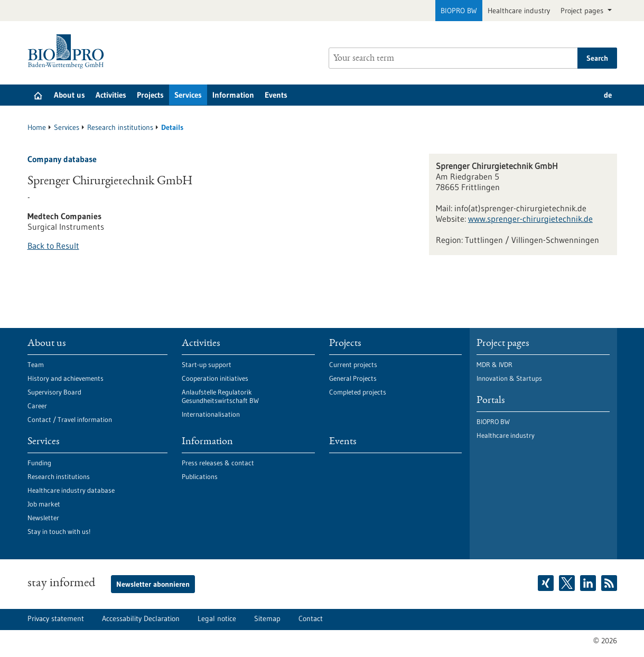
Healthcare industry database (71, 490)
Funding (39, 463)
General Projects (353, 378)
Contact (311, 618)
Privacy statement (56, 618)
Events (276, 95)
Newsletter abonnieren (153, 584)
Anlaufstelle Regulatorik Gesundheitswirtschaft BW (220, 396)
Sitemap (267, 618)
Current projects (353, 364)
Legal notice (217, 618)
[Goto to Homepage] (68, 51)
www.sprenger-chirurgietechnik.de (530, 219)
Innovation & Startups (509, 378)
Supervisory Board (54, 392)
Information (233, 95)
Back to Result (53, 246)
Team (36, 364)
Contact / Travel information (70, 419)
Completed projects (358, 392)
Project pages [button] (583, 11)
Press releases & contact (218, 463)
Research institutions (120, 127)
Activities (111, 95)
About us (69, 95)
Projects (150, 95)
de (608, 95)
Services (188, 95)
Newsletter (43, 518)
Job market (44, 504)
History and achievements (66, 378)
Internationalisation (211, 414)
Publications (200, 476)
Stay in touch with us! (59, 531)
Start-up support (207, 364)
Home (37, 127)
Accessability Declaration (141, 618)
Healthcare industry (519, 11)
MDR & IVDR (494, 364)
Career (37, 406)
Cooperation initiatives (215, 378)
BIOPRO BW (459, 11)
